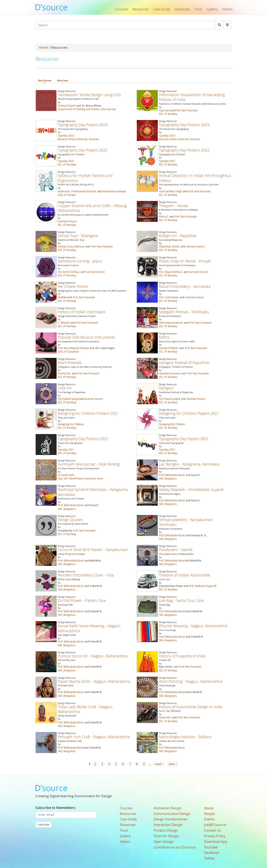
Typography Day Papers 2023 (83, 125)
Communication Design (172, 814)
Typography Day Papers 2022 (83, 150)
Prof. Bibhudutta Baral (172, 475)
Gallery (212, 9)
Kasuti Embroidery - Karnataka (185, 286)
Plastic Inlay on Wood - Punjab (185, 261)
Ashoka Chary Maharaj (71, 246)
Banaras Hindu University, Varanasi (78, 139)
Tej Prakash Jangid (68, 399)
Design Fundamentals (171, 819)
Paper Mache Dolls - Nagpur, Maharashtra (94, 681)
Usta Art (65, 388)
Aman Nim (165, 717)
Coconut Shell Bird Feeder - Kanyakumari (93, 550)
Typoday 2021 (66, 450)
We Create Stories (73, 286)
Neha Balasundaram (171, 323)
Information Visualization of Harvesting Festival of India (192, 97)
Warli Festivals (70, 363)
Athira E (164, 216)
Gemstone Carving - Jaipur (80, 261)
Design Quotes (70, 520)
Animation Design (168, 808)
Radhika (62, 297)
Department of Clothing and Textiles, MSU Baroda (87, 109)
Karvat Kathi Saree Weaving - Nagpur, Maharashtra (89, 628)
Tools (198, 9)
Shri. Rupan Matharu (171, 272)
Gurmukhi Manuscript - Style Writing (89, 464)
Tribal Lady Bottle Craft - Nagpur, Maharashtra (85, 709)
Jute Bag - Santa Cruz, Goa (181, 600)
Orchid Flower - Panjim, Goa (82, 600)
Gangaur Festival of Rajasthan (184, 363)
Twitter (210, 858)
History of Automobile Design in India (191, 707)
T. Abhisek (64, 323)
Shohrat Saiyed (67, 106)
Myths (164, 337)
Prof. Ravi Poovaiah (187, 110)
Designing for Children (71, 424)
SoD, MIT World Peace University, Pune (80, 478)
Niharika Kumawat (170, 373)
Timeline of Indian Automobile (185, 575)
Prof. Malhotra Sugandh (203, 586)
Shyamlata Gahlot (169, 246)
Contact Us (213, 830)
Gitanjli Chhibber (169, 348)
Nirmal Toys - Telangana (78, 236)
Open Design (164, 842)
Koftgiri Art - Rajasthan (178, 236)
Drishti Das (64, 373)
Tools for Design (166, 836)
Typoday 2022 (66, 161)
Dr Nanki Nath (66, 475)
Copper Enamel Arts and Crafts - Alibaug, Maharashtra (93, 208)
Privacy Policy (215, 836)
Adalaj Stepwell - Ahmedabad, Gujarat (191, 489)
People (209, 814)
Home (43, 47)
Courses (122, 9)
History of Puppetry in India (182, 656)
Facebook (212, 853)
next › (159, 764)
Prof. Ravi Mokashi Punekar (74, 348)
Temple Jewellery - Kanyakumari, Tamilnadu (186, 522)
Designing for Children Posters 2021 (88, 413)
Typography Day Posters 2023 (184, 125)
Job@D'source (215, 825)
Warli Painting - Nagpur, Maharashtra (191, 681)
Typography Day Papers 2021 (184, 439)
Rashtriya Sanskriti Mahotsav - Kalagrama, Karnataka (93, 492)
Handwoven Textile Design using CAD (89, 95)
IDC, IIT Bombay (168, 114)
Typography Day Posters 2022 (184, 150)
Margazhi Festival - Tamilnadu (184, 312)
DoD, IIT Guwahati (68, 351)
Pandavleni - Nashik (176, 550)
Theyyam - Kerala (173, 206)
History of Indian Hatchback (82, 312)
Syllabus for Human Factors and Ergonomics (85, 178)
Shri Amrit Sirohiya (69, 272)
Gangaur (166, 388)
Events (209, 819)
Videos (227, 9)
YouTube (211, 847)
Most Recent (45, 81)
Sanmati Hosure (67, 221)
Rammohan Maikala (114, 191)
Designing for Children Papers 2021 (189, 413)
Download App (216, 842)
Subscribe (43, 825)
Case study (162, 9)
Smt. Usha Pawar (169, 297)
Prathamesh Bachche (84, 191)
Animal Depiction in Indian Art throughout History (195, 178)
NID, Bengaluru (168, 478)
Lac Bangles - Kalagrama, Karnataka (189, 464)
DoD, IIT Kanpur (67, 195)
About (209, 808)
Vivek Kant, (64, 191)
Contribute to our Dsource (174, 847)
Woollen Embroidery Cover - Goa (86, 575)
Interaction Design (168, 825)
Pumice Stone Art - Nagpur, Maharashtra (93, 656)
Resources (141, 9)
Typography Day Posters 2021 (83, 439)
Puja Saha (165, 110)
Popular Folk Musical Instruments (86, 337)
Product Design (166, 830)
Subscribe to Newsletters (55, 808)
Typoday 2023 (66, 135)
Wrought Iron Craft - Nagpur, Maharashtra (94, 737)
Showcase (182, 9)
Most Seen (62, 81)
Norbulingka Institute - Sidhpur (185, 737)
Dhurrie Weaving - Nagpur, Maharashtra (193, 626)
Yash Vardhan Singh (170, 191)
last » (173, 764)
